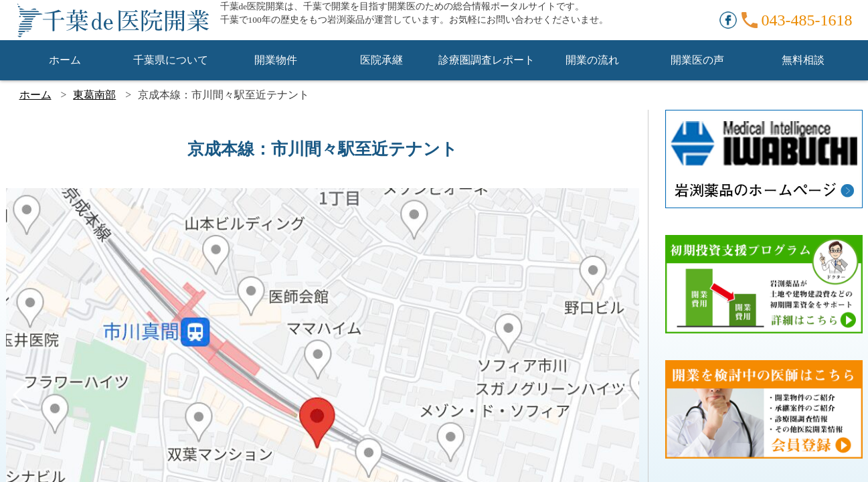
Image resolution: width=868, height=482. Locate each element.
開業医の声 (697, 60)
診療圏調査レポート (487, 60)
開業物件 (276, 60)
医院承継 (381, 60)
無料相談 (803, 60)
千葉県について (171, 60)
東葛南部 (94, 95)
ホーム (65, 60)
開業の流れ (592, 60)
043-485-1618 (807, 20)
